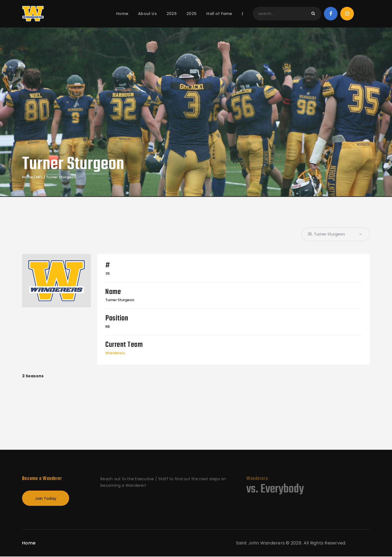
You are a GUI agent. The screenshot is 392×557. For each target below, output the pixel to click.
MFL (39, 177)
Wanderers (115, 353)
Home (27, 177)
